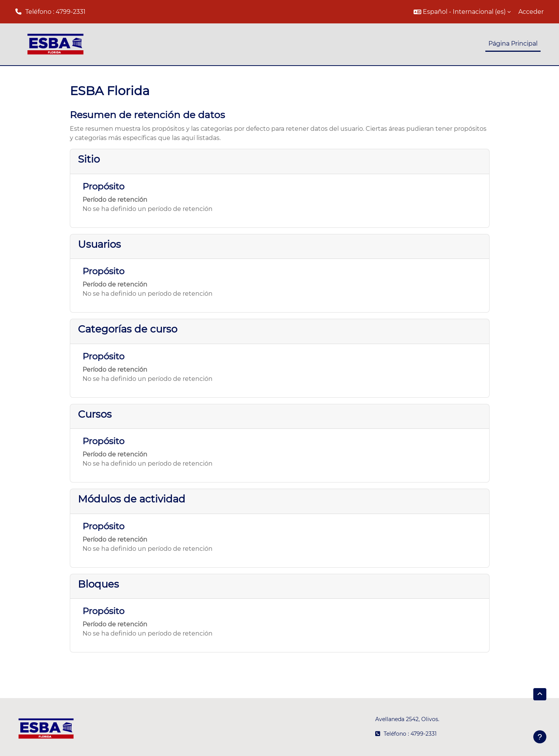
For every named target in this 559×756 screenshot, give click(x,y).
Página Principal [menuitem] (513, 44)
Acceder (531, 12)
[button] (462, 12)
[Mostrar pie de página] (540, 737)
